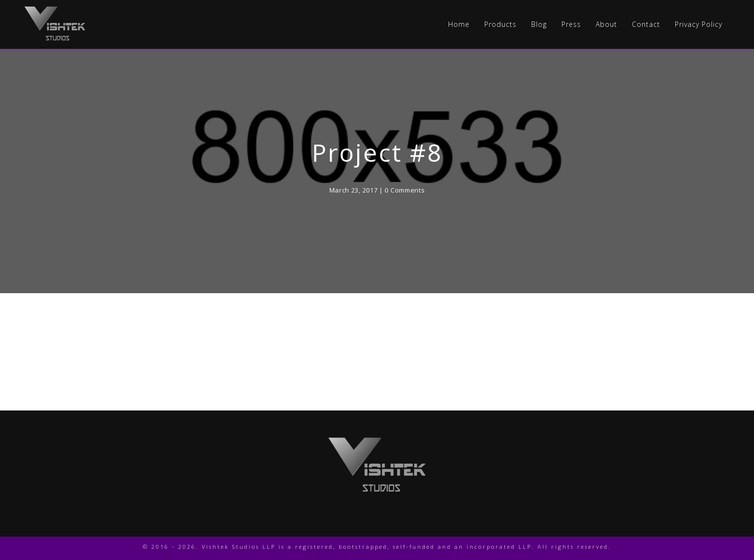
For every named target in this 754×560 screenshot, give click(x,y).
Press (571, 24)
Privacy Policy (699, 24)
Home (459, 24)
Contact (646, 24)
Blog (539, 24)
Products (500, 24)
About (606, 24)
